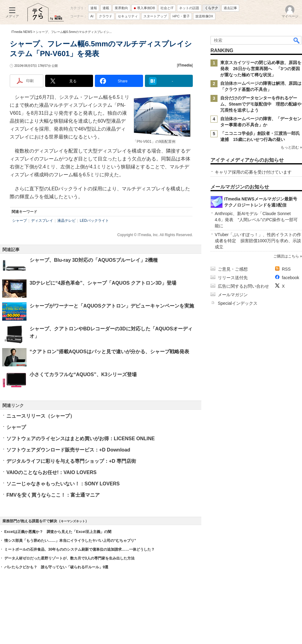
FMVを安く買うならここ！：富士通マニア (53, 495)
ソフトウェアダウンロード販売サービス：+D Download (68, 450)
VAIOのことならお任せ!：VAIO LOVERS (51, 472)
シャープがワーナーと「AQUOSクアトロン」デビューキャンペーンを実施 (112, 306)
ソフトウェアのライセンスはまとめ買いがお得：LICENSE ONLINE (81, 439)
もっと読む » (291, 147)
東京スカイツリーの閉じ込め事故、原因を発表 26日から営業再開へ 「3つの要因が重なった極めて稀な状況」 (261, 69)
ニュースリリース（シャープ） (41, 416)
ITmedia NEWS (22, 32)
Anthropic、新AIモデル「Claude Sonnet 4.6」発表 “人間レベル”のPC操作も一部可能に (256, 220)
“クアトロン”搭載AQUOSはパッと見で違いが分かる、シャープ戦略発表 (109, 352)
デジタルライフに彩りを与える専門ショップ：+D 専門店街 (71, 461)
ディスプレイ (42, 221)
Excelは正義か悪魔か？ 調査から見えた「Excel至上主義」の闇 (58, 532)
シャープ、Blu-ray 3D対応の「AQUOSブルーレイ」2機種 (94, 260)
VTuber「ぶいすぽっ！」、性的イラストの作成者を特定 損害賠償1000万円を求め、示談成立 (258, 241)
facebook (291, 278)
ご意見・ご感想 (233, 269)
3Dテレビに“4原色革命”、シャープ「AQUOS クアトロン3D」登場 (103, 283)
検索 (297, 40)
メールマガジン (233, 295)
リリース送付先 (233, 278)
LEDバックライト (94, 221)
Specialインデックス (238, 303)
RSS (286, 269)
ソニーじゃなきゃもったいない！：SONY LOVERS (63, 484)
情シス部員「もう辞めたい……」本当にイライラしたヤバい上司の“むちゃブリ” (70, 541)
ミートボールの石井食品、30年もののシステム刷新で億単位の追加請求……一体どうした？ (79, 549)
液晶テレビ (67, 221)
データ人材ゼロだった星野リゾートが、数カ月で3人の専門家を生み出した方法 (69, 558)
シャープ (20, 221)
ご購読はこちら (286, 256)
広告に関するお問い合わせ (243, 286)
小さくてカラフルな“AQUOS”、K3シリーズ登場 (83, 374)
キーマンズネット (73, 521)
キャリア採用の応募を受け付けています (253, 172)
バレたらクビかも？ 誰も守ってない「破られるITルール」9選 (56, 567)
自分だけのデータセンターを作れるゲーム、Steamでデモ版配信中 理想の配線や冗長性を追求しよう (261, 104)
